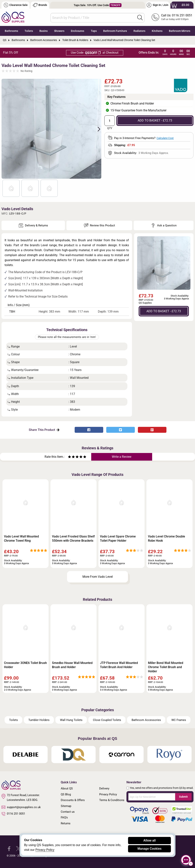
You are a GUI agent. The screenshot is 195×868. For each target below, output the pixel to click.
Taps (94, 31)
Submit (183, 797)
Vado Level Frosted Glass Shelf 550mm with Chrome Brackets (73, 539)
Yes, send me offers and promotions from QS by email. (162, 788)
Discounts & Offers (73, 800)
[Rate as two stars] (71, 457)
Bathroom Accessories (146, 720)
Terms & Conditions (112, 800)
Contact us (68, 812)
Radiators (139, 31)
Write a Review (122, 457)
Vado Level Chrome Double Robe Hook (167, 539)
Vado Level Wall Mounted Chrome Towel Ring (21, 539)
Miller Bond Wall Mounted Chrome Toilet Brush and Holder (166, 667)
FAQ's (64, 817)
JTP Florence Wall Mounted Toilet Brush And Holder (119, 665)
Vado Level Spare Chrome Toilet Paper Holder (118, 539)
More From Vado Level (98, 577)
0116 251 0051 (13, 814)
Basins (44, 31)
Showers (59, 31)
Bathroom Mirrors (180, 31)
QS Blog (66, 794)
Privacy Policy (108, 794)
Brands (40, 5)
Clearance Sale (16, 5)
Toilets (29, 31)
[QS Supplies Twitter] (18, 848)
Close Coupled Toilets (107, 720)
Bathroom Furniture (115, 31)
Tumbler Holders (39, 720)
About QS (67, 788)
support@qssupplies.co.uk (21, 807)
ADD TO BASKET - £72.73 (155, 120)
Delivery (104, 788)
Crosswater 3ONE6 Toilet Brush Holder (25, 665)
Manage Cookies (149, 849)
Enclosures (78, 31)
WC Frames (179, 720)
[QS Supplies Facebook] (9, 848)
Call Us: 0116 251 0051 (177, 15)
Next (97, 129)
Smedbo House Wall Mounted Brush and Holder (72, 665)
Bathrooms (11, 31)
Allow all (150, 840)
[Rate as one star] (70, 457)
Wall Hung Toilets (71, 720)
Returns (66, 823)
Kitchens (157, 31)
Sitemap (66, 806)
